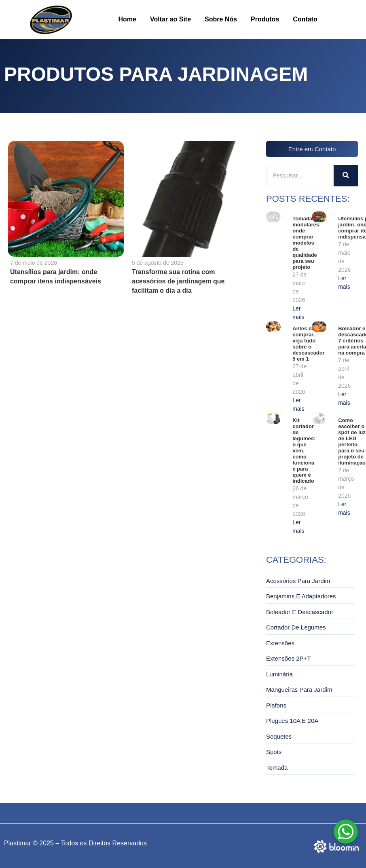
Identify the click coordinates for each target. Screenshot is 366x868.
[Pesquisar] (300, 176)
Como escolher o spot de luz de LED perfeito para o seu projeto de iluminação (352, 441)
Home (127, 19)
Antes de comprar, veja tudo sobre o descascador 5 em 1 (309, 344)
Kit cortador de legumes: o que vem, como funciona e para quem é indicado (304, 451)
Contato (305, 19)
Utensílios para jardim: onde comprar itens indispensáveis (56, 277)
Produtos (265, 19)
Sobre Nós (221, 19)
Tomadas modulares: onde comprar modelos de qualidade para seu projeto (307, 243)
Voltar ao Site (170, 19)
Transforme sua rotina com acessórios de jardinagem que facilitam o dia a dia (178, 281)
